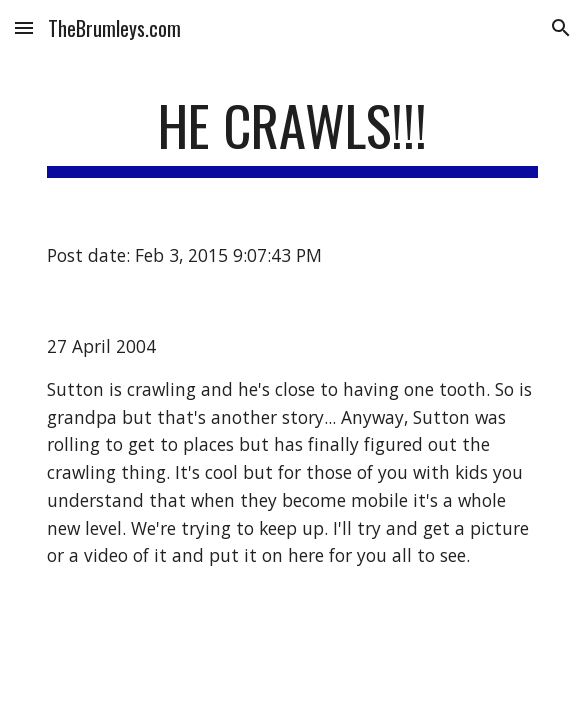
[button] (24, 27)
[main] (292, 135)
